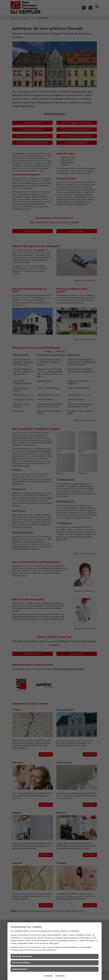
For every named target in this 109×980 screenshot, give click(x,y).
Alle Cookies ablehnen (21, 963)
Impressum (48, 976)
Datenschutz (60, 976)
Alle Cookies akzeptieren (22, 956)
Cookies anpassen (19, 969)
